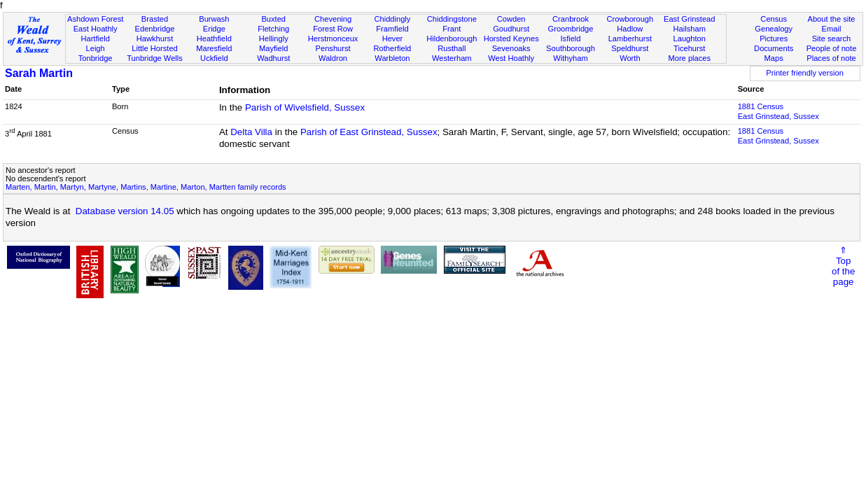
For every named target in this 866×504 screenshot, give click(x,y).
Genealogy (774, 29)
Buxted (273, 19)
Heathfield (214, 38)
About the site (832, 19)
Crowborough (630, 19)
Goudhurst (511, 29)
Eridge (214, 29)
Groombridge (571, 29)
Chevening (333, 19)
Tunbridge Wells (155, 58)
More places (689, 58)
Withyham (570, 58)
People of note (832, 48)
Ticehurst (689, 48)
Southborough (571, 48)
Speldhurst (630, 48)
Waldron (333, 58)
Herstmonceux (333, 38)
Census (774, 19)
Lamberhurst (630, 38)
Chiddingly (393, 19)
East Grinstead (689, 19)
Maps (774, 58)
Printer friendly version (805, 73)
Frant (452, 29)
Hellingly (274, 38)
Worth (630, 58)
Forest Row (333, 29)
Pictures (774, 38)
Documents (774, 48)
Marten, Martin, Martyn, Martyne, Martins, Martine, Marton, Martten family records (146, 187)
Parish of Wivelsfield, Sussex (305, 107)
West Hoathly (511, 58)
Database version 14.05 (125, 211)
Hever (393, 38)
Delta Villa (251, 132)
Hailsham (690, 29)
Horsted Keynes (511, 38)
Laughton (690, 38)
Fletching (273, 29)
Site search (832, 38)
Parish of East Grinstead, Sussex (369, 132)
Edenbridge (155, 29)
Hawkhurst (155, 38)
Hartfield (95, 38)
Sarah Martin (39, 73)
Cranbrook (571, 19)
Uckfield (214, 58)
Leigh (96, 48)
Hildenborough (452, 38)
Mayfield (273, 48)
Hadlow (630, 29)
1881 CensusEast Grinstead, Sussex (778, 111)
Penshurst (333, 48)
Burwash (214, 19)
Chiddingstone (452, 19)
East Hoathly (96, 29)
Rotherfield (393, 48)
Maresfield (214, 48)
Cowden (511, 19)
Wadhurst (273, 58)
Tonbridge (96, 58)
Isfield (571, 38)
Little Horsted (154, 48)
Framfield (392, 29)
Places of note (831, 58)
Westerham (452, 58)
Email (832, 29)
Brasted (155, 19)
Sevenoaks (511, 48)
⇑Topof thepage (843, 266)
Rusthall (452, 48)
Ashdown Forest (95, 19)
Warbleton (392, 58)
